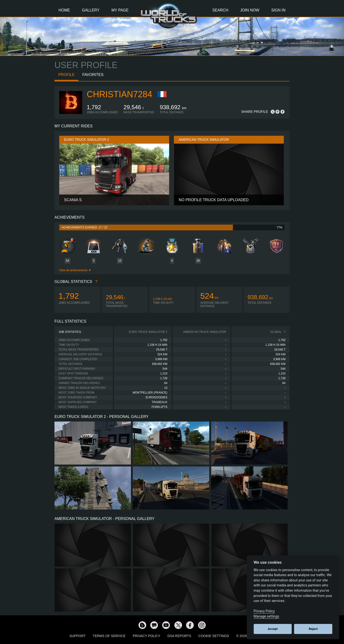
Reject (313, 629)
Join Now (250, 10)
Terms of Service (109, 636)
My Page (120, 10)
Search (220, 10)
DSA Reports (179, 636)
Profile (66, 75)
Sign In (278, 10)
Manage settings (266, 616)
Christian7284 (119, 94)
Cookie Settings (214, 636)
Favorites (93, 75)
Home (64, 10)
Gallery (91, 10)
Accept (273, 629)
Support (78, 636)
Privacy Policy (147, 636)
